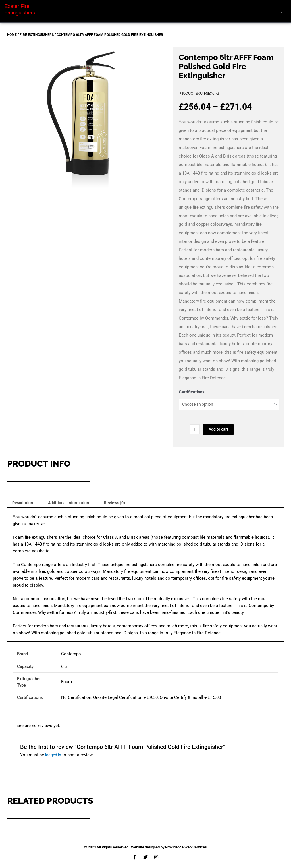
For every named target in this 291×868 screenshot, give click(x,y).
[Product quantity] (195, 432)
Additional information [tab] (71, 505)
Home (12, 35)
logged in (54, 758)
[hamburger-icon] (282, 11)
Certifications (192, 392)
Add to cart (220, 432)
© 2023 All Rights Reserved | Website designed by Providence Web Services (146, 847)
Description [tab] (23, 505)
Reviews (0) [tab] (119, 505)
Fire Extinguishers (37, 35)
